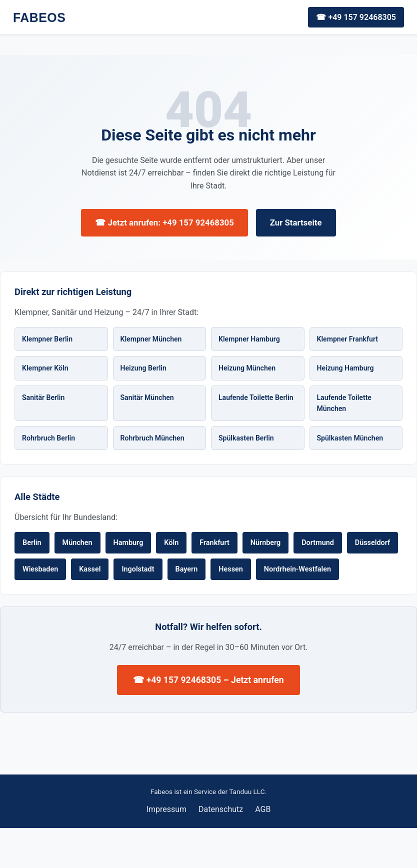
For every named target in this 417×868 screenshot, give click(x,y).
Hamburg (128, 543)
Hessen (231, 569)
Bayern (187, 569)
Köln (171, 543)
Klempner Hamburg (249, 339)
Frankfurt (214, 543)
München (77, 543)
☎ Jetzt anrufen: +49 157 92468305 (164, 222)
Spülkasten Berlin (246, 438)
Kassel (90, 569)
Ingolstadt (138, 569)
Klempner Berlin (47, 339)
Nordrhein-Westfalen (297, 569)
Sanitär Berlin (43, 397)
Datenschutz (221, 809)
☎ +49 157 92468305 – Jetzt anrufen (208, 680)
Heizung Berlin (143, 368)
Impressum (167, 809)
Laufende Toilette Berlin (256, 397)
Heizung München (247, 368)
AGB (263, 809)
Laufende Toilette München (344, 403)
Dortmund (318, 543)
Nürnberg (266, 543)
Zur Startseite (296, 222)
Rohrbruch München (152, 438)
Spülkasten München (350, 438)
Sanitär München (147, 397)
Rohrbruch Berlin (48, 438)
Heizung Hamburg (345, 368)
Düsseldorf (372, 543)
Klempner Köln (45, 368)
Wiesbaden (40, 569)
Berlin (32, 543)
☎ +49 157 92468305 (356, 17)
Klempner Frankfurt (348, 339)
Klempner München (151, 339)
